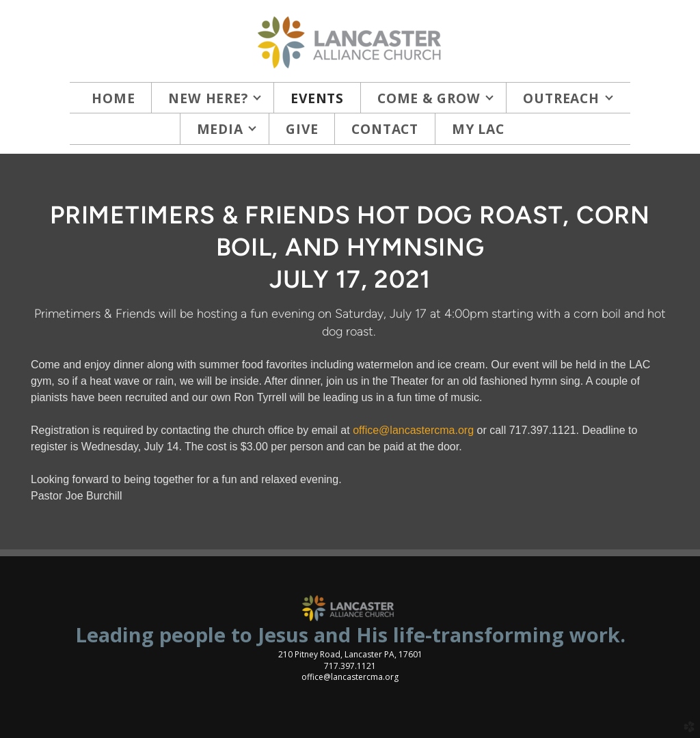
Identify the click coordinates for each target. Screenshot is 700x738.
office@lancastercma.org (413, 430)
